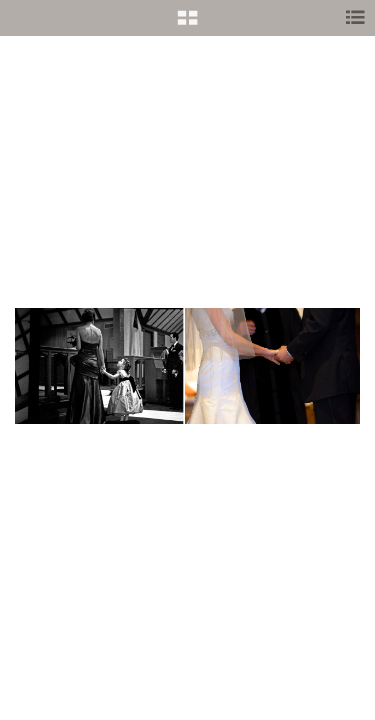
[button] (187, 25)
